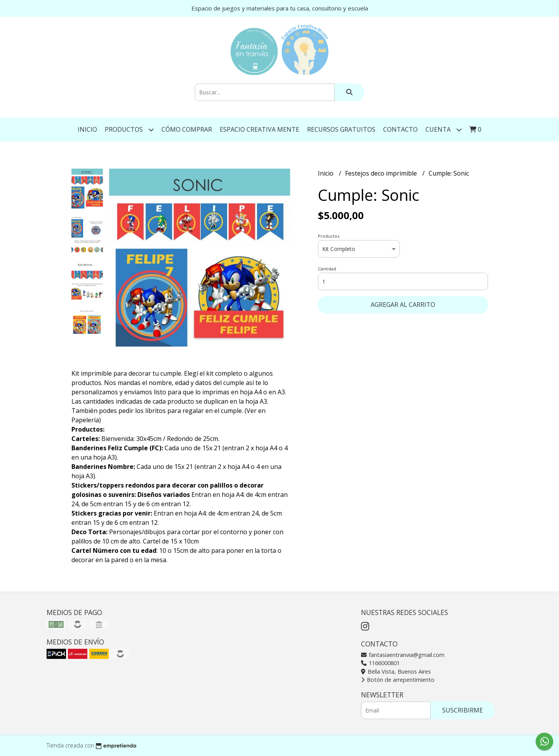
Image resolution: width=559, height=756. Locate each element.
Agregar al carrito (403, 305)
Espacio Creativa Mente (260, 129)
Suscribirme (463, 710)
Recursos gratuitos (341, 129)
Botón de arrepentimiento (398, 680)
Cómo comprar (187, 129)
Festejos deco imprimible (382, 173)
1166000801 (380, 663)
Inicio (87, 129)
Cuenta (444, 130)
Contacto (400, 129)
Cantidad (327, 269)
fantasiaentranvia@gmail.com (403, 655)
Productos (129, 130)
